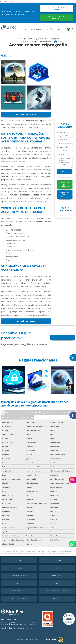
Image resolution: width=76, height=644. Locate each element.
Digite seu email (62, 140)
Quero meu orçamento (62, 338)
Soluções (49, 29)
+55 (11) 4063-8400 (5, 624)
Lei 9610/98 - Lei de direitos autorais (59, 553)
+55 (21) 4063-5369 (14, 624)
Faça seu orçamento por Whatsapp (56, 17)
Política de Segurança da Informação (57, 591)
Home (25, 29)
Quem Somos (36, 29)
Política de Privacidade (19, 591)
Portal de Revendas (19, 599)
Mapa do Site (57, 599)
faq (58, 29)
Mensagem (61, 155)
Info (57, 583)
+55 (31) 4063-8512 (23, 624)
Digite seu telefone (63, 147)
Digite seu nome (62, 132)
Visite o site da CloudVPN (26, 115)
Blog (60, 42)
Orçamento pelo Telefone (65, 195)
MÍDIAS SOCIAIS (46, 42)
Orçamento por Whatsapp (65, 185)
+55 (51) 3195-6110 (33, 624)
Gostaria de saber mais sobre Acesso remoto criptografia (65, 162)
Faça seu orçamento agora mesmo (56, 8)
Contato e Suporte (29, 42)
